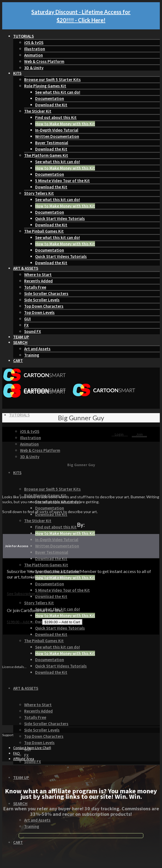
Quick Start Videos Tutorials (61, 256)
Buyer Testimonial (52, 143)
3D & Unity (34, 68)
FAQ (16, 753)
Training (32, 355)
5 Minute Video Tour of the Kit (62, 181)
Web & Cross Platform (44, 61)
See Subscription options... (29, 594)
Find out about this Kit (56, 117)
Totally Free (35, 287)
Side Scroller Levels (42, 300)
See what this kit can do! (58, 162)
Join (139, 434)
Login (120, 434)
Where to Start (38, 275)
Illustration (35, 49)
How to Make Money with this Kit (65, 124)
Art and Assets (37, 349)
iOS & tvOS (34, 42)
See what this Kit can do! (58, 92)
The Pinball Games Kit (44, 231)
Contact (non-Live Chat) (32, 748)
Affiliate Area (24, 759)
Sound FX (33, 331)
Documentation (50, 98)
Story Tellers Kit (39, 193)
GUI (27, 319)
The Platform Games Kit (46, 155)
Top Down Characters (44, 306)
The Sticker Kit (38, 111)
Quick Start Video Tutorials (60, 219)
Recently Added (38, 281)
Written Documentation (57, 136)
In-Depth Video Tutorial (57, 130)
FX (26, 325)
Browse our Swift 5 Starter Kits (52, 80)
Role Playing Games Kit (45, 86)
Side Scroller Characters (46, 293)
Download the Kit (51, 105)
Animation (33, 55)
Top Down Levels (39, 312)
